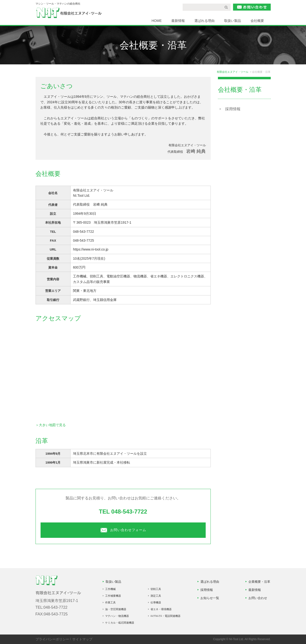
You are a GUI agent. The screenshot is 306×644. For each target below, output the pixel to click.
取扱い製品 (233, 21)
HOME (157, 21)
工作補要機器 (113, 596)
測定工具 (156, 596)
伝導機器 (156, 602)
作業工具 (110, 602)
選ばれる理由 (204, 21)
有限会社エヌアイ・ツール (233, 72)
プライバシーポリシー (52, 639)
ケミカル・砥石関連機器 (120, 623)
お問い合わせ (258, 598)
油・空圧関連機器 (116, 609)
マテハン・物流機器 (117, 616)
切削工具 (156, 589)
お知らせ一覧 (210, 598)
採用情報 (233, 109)
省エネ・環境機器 (161, 609)
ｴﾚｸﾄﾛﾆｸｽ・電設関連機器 (165, 616)
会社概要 (257, 21)
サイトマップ (82, 639)
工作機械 (110, 589)
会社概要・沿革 (240, 90)
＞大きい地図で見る (51, 425)
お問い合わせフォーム (123, 530)
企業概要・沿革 (259, 582)
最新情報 (178, 21)
